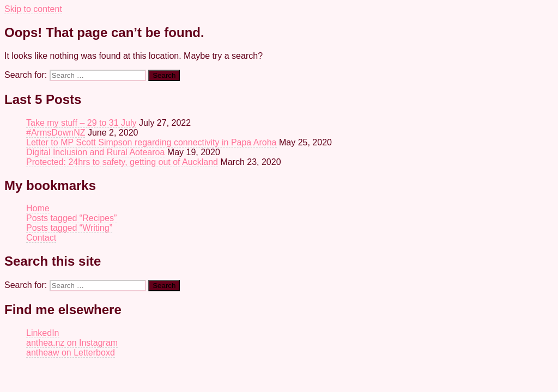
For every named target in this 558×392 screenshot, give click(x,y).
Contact (41, 238)
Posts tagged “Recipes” (71, 218)
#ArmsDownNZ (56, 133)
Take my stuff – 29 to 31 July (81, 123)
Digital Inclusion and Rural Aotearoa (95, 152)
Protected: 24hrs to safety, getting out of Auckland (122, 162)
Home (38, 208)
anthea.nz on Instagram (72, 343)
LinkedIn (43, 333)
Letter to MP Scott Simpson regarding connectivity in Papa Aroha (151, 142)
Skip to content (33, 9)
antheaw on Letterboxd (71, 353)
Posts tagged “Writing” (69, 228)
